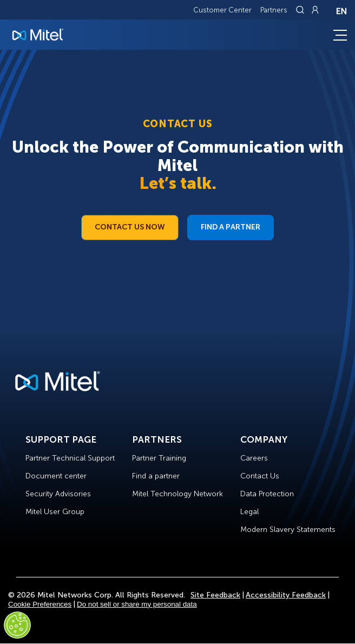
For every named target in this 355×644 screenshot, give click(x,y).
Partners (274, 10)
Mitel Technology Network (177, 494)
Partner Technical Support (70, 458)
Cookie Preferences (40, 604)
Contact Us (260, 476)
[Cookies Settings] (17, 625)
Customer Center (222, 10)
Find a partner (156, 476)
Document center (56, 476)
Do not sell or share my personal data (137, 604)
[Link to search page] (301, 10)
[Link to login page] (315, 10)
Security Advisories (58, 494)
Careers (254, 458)
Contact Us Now (130, 227)
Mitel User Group (55, 512)
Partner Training (159, 458)
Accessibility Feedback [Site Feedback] (286, 595)
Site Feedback (215, 595)
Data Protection (267, 494)
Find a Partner (231, 227)
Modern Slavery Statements (288, 530)
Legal (249, 512)
